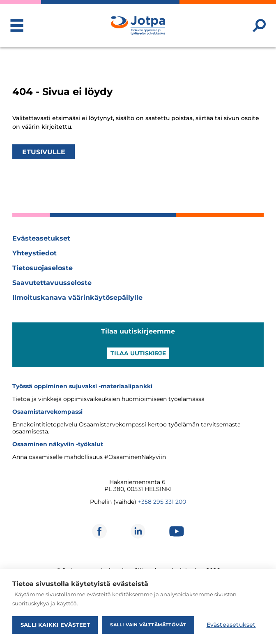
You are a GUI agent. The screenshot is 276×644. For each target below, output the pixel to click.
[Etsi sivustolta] (259, 25)
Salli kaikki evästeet (55, 625)
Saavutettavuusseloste (52, 283)
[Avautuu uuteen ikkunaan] (99, 531)
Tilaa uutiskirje (138, 353)
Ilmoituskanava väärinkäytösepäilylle (77, 298)
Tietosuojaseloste (43, 268)
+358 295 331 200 (162, 502)
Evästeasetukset (41, 238)
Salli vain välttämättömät (148, 625)
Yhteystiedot (34, 253)
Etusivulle (44, 152)
